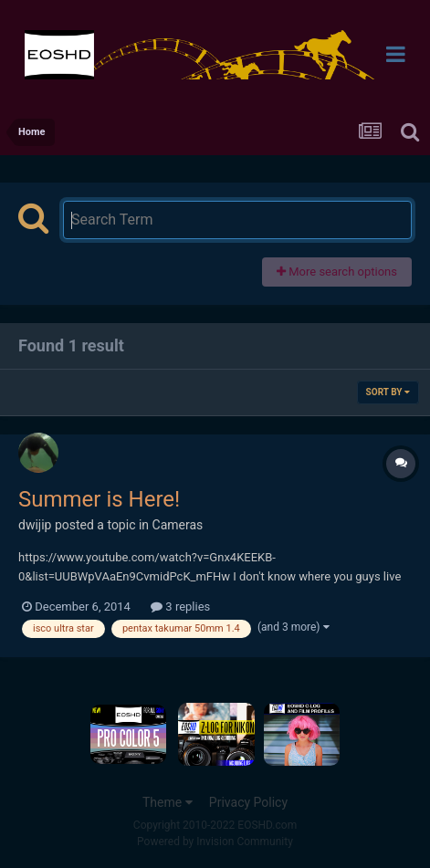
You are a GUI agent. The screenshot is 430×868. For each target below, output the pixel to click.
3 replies (180, 607)
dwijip (35, 525)
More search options (337, 272)
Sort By (388, 392)
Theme (168, 802)
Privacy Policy (248, 802)
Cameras (178, 525)
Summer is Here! (99, 499)
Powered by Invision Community (215, 842)
